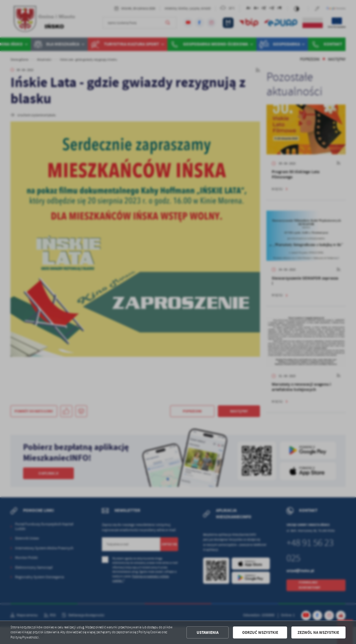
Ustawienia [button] (208, 632)
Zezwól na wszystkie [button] (318, 632)
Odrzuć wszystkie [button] (260, 632)
